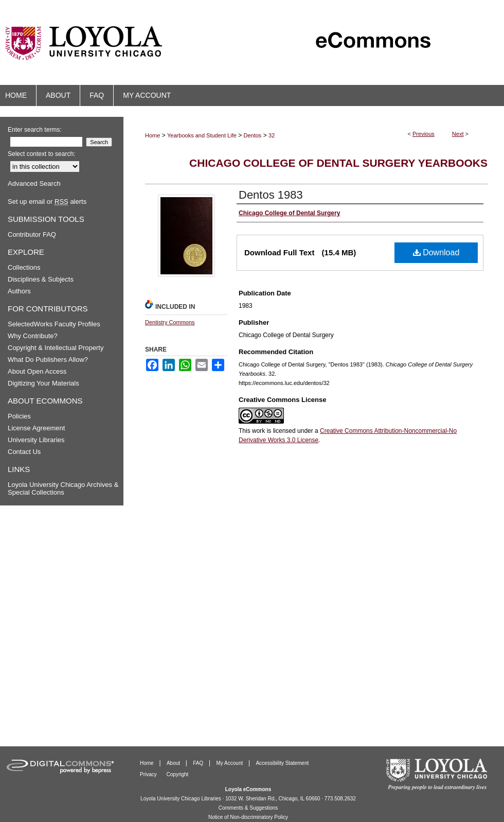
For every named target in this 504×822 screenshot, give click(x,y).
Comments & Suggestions (248, 808)
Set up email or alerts (47, 202)
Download (436, 252)
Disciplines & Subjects (41, 279)
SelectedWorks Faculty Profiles (54, 324)
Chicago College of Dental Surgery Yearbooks (338, 163)
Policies (19, 416)
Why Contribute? (33, 336)
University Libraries (36, 440)
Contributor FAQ (32, 234)
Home (152, 135)
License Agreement (36, 428)
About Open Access (37, 371)
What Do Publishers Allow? (48, 360)
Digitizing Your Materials (43, 383)
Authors (19, 291)
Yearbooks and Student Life (202, 135)
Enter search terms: (35, 130)
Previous (424, 134)
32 (272, 135)
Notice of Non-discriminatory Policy (248, 817)
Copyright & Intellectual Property (56, 348)
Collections (24, 267)
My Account (230, 763)
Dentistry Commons (170, 322)
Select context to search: (41, 154)
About (174, 763)
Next (458, 134)
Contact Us (24, 452)
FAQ (199, 763)
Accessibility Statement (282, 763)
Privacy (149, 774)
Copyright (178, 774)
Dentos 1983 (271, 195)
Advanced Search (34, 183)
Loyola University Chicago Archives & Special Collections (63, 488)
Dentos (253, 135)
